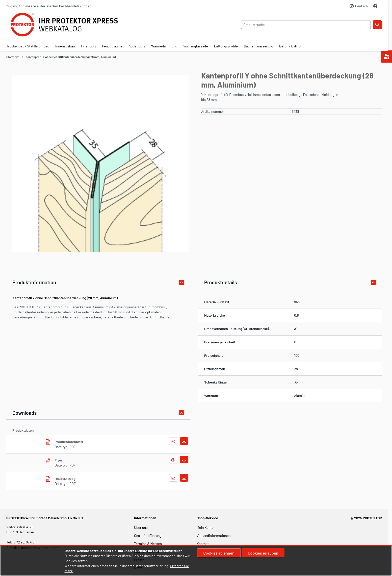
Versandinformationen (214, 536)
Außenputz (137, 46)
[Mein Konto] (376, 6)
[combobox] (306, 25)
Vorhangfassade (195, 46)
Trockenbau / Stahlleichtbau (28, 46)
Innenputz (88, 46)
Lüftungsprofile (226, 46)
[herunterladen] (48, 442)
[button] (100, 164)
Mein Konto (205, 527)
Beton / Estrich (291, 46)
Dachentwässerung (258, 46)
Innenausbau (65, 46)
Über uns (141, 527)
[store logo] (69, 25)
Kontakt (203, 544)
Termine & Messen (148, 544)
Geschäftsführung (148, 536)
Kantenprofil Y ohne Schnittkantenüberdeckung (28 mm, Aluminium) (71, 57)
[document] (196, 561)
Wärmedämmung (164, 46)
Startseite (13, 57)
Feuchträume (112, 46)
